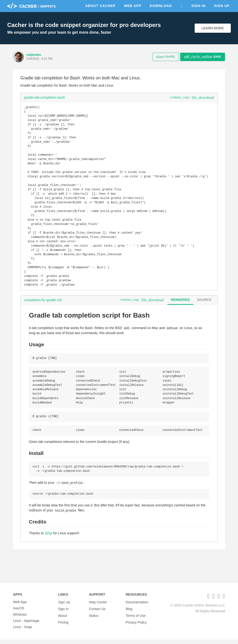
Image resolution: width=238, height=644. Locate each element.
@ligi (48, 557)
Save (202, 57)
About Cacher (100, 6)
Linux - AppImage (26, 625)
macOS (19, 612)
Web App (132, 6)
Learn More (213, 28)
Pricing (63, 625)
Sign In (198, 6)
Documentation (137, 606)
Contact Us (97, 612)
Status (94, 619)
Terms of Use (136, 619)
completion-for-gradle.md (43, 320)
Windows (20, 619)
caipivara (34, 55)
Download (161, 6)
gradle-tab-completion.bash (45, 97)
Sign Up (222, 6)
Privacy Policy (136, 625)
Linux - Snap (23, 631)
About (63, 619)
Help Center (98, 606)
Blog (129, 612)
